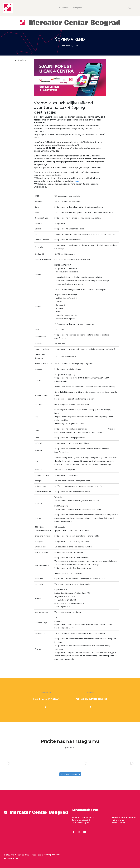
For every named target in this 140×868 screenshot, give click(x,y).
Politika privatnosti (52, 855)
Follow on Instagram (70, 774)
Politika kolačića (11, 858)
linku (77, 181)
